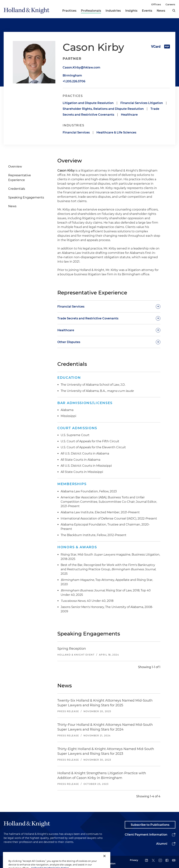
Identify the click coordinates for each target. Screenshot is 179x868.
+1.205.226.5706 (74, 81)
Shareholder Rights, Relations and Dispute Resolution (103, 109)
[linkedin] (146, 861)
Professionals (91, 11)
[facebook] (167, 861)
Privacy (134, 860)
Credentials (17, 189)
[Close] (104, 862)
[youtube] (174, 861)
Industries (113, 11)
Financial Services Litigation (142, 103)
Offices (156, 4)
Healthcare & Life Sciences (116, 132)
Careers (170, 4)
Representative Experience (20, 178)
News (161, 11)
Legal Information (109, 862)
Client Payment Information (146, 835)
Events (147, 11)
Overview (15, 167)
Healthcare (129, 115)
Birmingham (72, 75)
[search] (174, 11)
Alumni (162, 844)
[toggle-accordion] (109, 306)
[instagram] (160, 861)
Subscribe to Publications (150, 825)
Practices (69, 11)
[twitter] (153, 861)
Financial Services (76, 132)
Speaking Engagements (26, 197)
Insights (131, 11)
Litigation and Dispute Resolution (88, 103)
